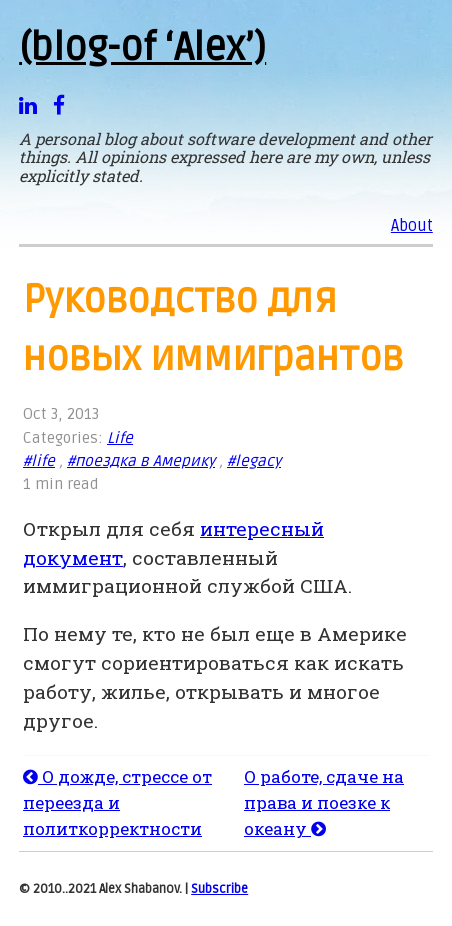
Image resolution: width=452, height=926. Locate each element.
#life (39, 461)
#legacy (254, 461)
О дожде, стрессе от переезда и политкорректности (117, 802)
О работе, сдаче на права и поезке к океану (324, 802)
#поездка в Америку (141, 461)
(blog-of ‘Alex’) (142, 48)
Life (120, 438)
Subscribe (219, 889)
